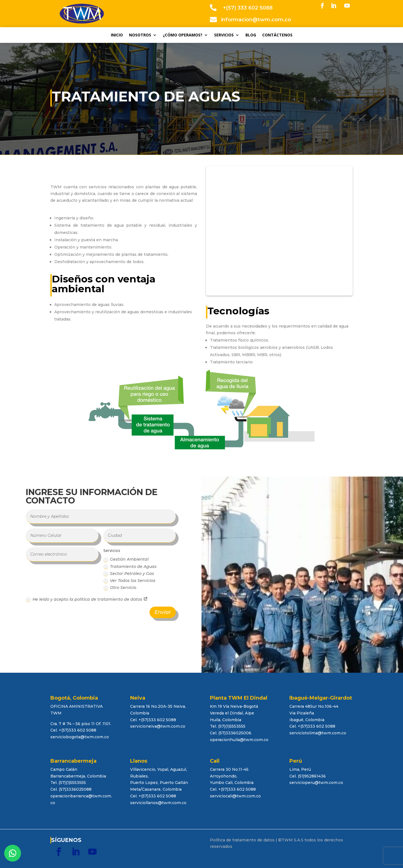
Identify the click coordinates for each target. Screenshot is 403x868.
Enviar (163, 612)
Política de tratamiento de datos (242, 840)
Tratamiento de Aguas (130, 567)
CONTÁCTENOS (277, 35)
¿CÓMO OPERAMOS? (183, 35)
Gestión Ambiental (126, 559)
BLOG (251, 35)
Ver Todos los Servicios (129, 581)
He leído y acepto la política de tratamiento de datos (87, 599)
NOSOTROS (140, 35)
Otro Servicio (120, 588)
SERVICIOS (224, 35)
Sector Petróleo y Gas (129, 574)
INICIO (117, 35)
